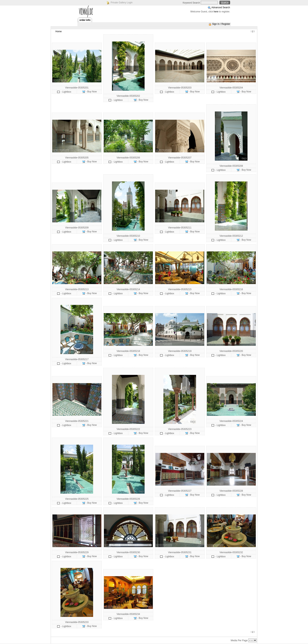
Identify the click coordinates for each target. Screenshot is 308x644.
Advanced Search (221, 7)
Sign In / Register (221, 24)
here (216, 12)
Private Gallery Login (121, 3)
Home (59, 31)
